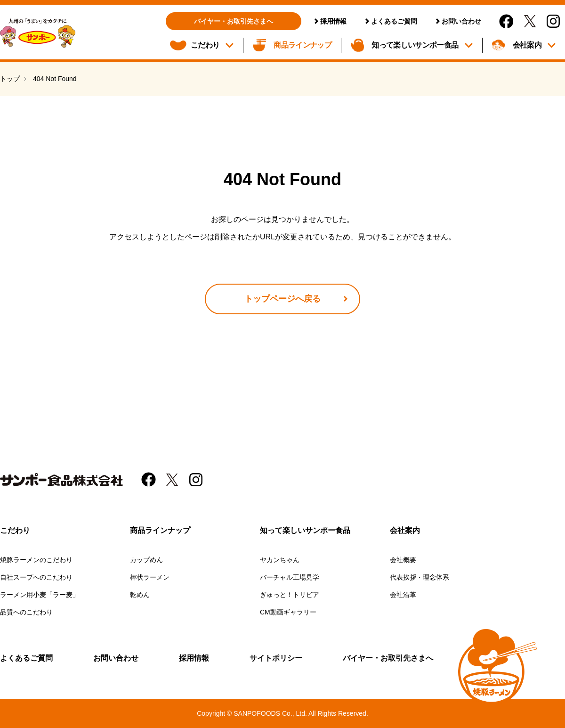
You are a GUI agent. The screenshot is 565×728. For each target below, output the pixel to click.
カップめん (146, 560)
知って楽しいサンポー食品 (415, 45)
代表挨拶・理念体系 (420, 577)
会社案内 (527, 45)
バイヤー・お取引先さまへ (234, 21)
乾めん (140, 595)
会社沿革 (403, 595)
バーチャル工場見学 (290, 577)
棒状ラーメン (150, 577)
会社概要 (403, 560)
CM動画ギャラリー (288, 612)
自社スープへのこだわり (36, 577)
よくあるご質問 (394, 21)
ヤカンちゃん (280, 560)
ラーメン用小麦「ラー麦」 (40, 595)
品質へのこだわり (26, 612)
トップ (10, 79)
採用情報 (333, 21)
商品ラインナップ (303, 45)
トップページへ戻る (282, 299)
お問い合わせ (461, 21)
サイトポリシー (276, 658)
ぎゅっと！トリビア (290, 595)
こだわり (205, 45)
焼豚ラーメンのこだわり (36, 560)
